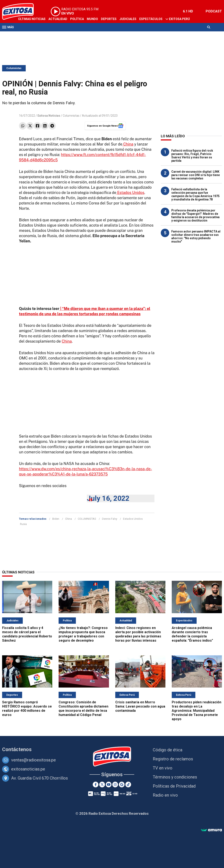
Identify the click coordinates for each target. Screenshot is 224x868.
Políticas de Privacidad (174, 786)
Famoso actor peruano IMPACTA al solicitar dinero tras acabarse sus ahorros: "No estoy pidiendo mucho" (196, 236)
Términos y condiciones (175, 777)
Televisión (27, 35)
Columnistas (14, 68)
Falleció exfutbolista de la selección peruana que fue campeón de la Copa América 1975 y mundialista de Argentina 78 (195, 194)
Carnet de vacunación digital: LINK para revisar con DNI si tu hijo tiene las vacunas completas (196, 175)
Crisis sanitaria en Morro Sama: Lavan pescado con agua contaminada (140, 706)
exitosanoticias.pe (28, 769)
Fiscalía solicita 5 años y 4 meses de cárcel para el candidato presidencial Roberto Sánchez (27, 634)
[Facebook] (96, 785)
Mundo (92, 19)
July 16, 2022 (108, 498)
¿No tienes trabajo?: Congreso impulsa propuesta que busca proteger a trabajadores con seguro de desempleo (83, 634)
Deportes (109, 19)
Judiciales (128, 19)
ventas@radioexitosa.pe (34, 760)
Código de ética (168, 750)
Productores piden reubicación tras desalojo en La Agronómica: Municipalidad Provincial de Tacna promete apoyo (197, 711)
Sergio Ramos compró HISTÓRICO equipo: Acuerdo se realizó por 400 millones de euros (27, 708)
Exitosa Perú (179, 19)
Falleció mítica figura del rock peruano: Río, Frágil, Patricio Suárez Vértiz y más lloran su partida (192, 156)
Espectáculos (151, 19)
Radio (42, 35)
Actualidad (58, 19)
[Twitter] (102, 785)
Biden (56, 519)
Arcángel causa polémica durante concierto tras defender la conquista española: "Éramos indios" (192, 634)
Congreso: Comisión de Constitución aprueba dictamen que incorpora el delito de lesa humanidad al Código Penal (83, 708)
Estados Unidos (130, 193)
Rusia (23, 524)
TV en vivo (163, 768)
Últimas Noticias (32, 19)
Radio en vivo (165, 795)
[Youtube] (109, 785)
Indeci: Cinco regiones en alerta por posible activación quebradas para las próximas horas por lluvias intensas (138, 634)
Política (77, 19)
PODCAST (214, 11)
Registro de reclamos (173, 759)
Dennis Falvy (110, 519)
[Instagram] (115, 785)
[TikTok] (128, 785)
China (128, 144)
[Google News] (122, 785)
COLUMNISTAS (87, 519)
